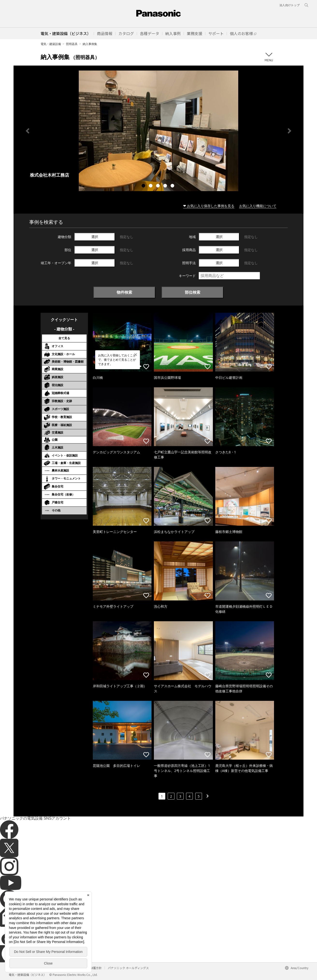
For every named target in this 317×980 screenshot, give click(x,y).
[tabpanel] (158, 131)
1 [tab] (144, 186)
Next (289, 131)
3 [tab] (158, 186)
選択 (95, 237)
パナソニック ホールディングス (128, 968)
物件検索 (124, 292)
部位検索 (193, 292)
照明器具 (72, 44)
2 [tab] (151, 186)
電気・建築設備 (51, 44)
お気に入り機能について (258, 206)
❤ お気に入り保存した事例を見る (209, 206)
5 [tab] (173, 186)
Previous (28, 131)
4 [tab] (166, 186)
